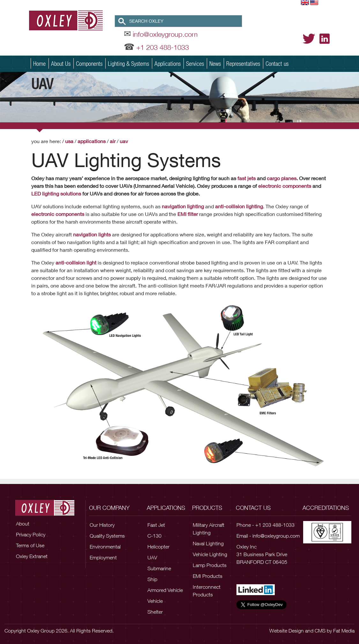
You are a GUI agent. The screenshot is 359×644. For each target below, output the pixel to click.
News (215, 63)
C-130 (154, 536)
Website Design (287, 631)
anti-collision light (76, 262)
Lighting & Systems (128, 63)
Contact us (277, 63)
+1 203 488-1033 (163, 47)
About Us (61, 63)
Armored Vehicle (165, 590)
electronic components (285, 186)
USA (69, 141)
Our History (102, 525)
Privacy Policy (31, 534)
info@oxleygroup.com (165, 34)
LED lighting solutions (56, 193)
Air (113, 141)
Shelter (155, 612)
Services (195, 63)
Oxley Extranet (32, 556)
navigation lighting (183, 206)
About (23, 524)
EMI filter (188, 214)
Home (39, 63)
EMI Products (208, 576)
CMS (320, 631)
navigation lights (92, 234)
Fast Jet (156, 525)
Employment (103, 557)
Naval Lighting (208, 543)
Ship (152, 579)
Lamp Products (210, 565)
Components (89, 63)
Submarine (159, 568)
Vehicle (155, 601)
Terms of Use (30, 545)
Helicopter (158, 547)
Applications (168, 63)
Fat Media (344, 631)
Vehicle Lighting (210, 554)
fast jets (247, 178)
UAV (124, 141)
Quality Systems (107, 536)
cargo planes (282, 178)
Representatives (243, 63)
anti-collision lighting (238, 206)
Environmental (105, 547)
